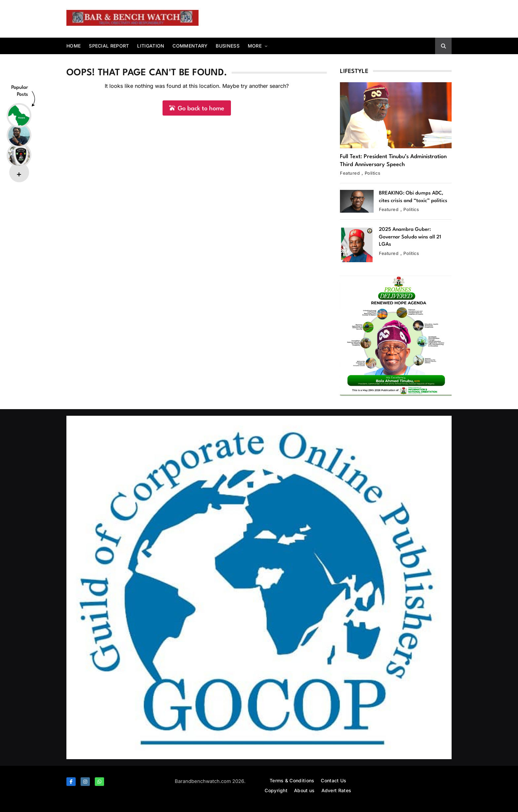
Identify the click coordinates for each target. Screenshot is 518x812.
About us (304, 790)
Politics (373, 173)
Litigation (151, 46)
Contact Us (333, 780)
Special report (109, 46)
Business (227, 46)
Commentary (190, 46)
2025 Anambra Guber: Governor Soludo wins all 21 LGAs (410, 237)
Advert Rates (336, 790)
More (255, 46)
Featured (350, 173)
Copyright (276, 790)
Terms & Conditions (292, 780)
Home (74, 46)
